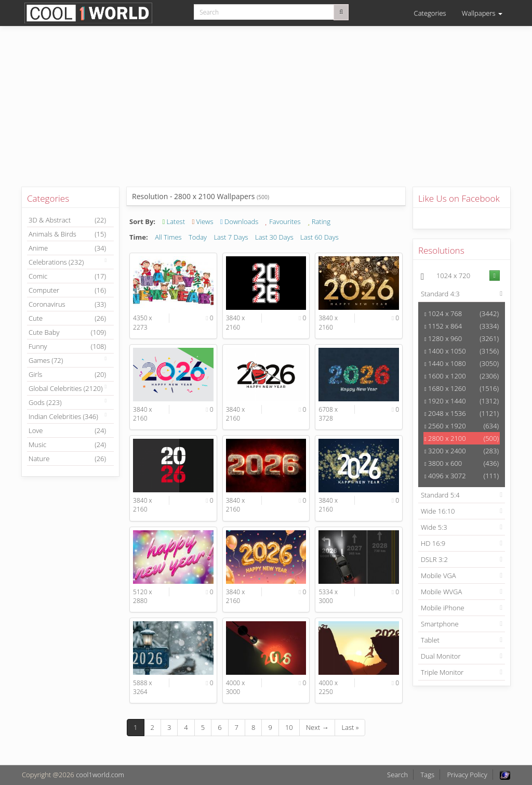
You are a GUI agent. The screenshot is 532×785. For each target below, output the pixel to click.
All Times (168, 237)
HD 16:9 (433, 543)
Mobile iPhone (443, 608)
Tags (427, 775)
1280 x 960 (462, 338)
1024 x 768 (462, 313)
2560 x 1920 (462, 426)
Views (202, 221)
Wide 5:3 (434, 527)
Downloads (239, 221)
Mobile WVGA (441, 592)
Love (67, 430)
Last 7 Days (231, 237)
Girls (67, 374)
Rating (319, 221)
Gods (45, 402)
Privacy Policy (467, 775)
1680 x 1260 (462, 388)
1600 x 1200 (462, 376)
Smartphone (440, 624)
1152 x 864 (462, 326)
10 (289, 727)
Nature (67, 459)
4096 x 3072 (462, 476)
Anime (67, 248)
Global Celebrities (66, 388)
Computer (67, 290)
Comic (67, 276)
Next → (317, 727)
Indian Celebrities (63, 416)
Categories (430, 13)
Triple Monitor (442, 672)
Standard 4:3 (440, 294)
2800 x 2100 (462, 438)
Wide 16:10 (438, 511)
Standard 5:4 (440, 495)
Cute (67, 318)
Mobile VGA (438, 575)
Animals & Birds (67, 234)
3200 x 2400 (462, 451)
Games (46, 360)
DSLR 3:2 (434, 559)
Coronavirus (67, 304)
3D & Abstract (67, 220)
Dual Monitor (441, 656)
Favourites (283, 221)
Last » (350, 727)
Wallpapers (482, 13)
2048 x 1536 (462, 413)
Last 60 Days (320, 237)
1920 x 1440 (462, 401)
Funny (67, 346)
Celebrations (56, 262)
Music (67, 444)
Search (397, 775)
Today (198, 237)
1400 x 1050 (462, 351)
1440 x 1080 (462, 363)
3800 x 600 (462, 463)
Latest (174, 221)
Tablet (430, 640)
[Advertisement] (266, 114)
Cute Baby (67, 332)
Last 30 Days (274, 237)
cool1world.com (100, 775)
